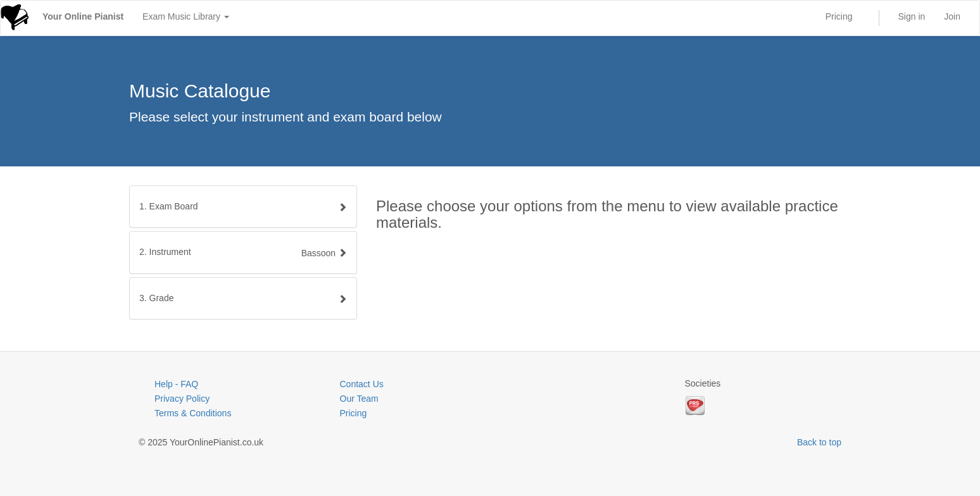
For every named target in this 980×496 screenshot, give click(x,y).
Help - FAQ (176, 384)
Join (952, 16)
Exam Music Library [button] (186, 16)
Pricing (839, 16)
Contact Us (362, 384)
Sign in (912, 16)
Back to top (819, 442)
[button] (243, 252)
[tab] (243, 207)
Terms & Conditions (193, 413)
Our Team (359, 399)
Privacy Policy (182, 399)
